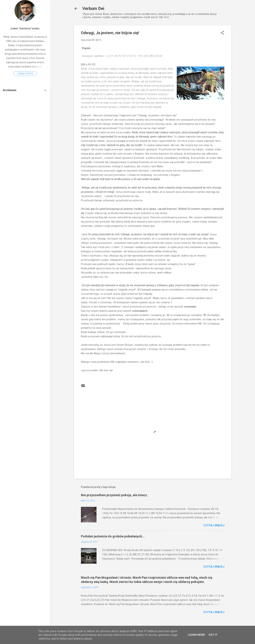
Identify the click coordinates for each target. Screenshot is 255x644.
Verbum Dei (93, 8)
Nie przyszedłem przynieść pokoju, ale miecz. (114, 495)
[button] (222, 33)
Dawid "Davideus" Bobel (25, 29)
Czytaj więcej (214, 525)
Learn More (196, 635)
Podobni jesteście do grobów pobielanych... (113, 536)
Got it (213, 635)
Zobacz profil (25, 74)
